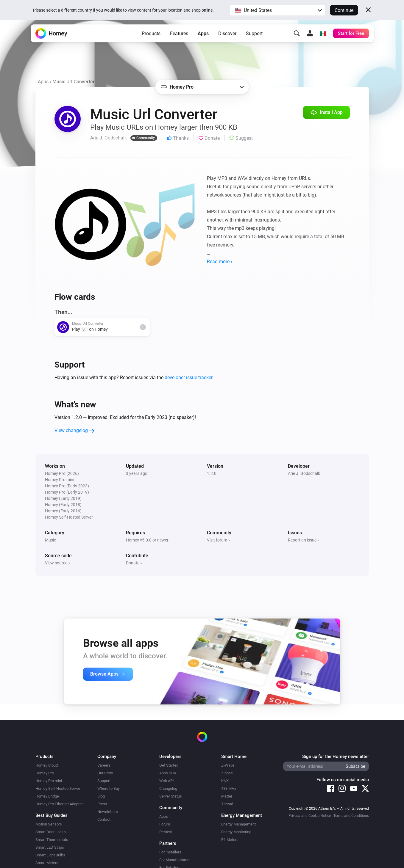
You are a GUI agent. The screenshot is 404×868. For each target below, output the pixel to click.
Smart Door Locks (51, 832)
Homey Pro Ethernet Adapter (59, 804)
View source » (58, 563)
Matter (227, 796)
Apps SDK (168, 773)
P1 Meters (230, 840)
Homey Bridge (47, 796)
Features (179, 39)
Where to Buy (109, 788)
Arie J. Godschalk (304, 473)
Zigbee (227, 773)
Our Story (105, 773)
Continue (344, 10)
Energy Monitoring (236, 832)
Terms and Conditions (351, 816)
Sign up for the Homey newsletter (336, 756)
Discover (227, 39)
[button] (277, 10)
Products (151, 39)
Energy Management (238, 824)
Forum (165, 824)
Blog (101, 796)
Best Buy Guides (52, 815)
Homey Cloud (47, 765)
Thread (227, 804)
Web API (167, 781)
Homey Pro (45, 773)
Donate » (134, 563)
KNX (225, 781)
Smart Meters (47, 863)
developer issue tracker (188, 378)
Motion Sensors (49, 824)
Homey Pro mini (49, 781)
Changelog (168, 788)
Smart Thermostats (52, 840)
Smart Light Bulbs (50, 855)
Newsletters (108, 812)
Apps (203, 39)
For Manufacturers (175, 860)
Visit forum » (219, 540)
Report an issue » (304, 540)
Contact (104, 819)
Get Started (169, 765)
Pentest (166, 832)
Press (102, 804)
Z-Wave (228, 765)
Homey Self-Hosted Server (58, 788)
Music (50, 540)
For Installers (170, 852)
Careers (104, 765)
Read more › (220, 262)
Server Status (171, 796)
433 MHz (229, 788)
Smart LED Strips (50, 847)
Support (254, 39)
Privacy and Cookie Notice (310, 816)
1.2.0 (212, 473)
